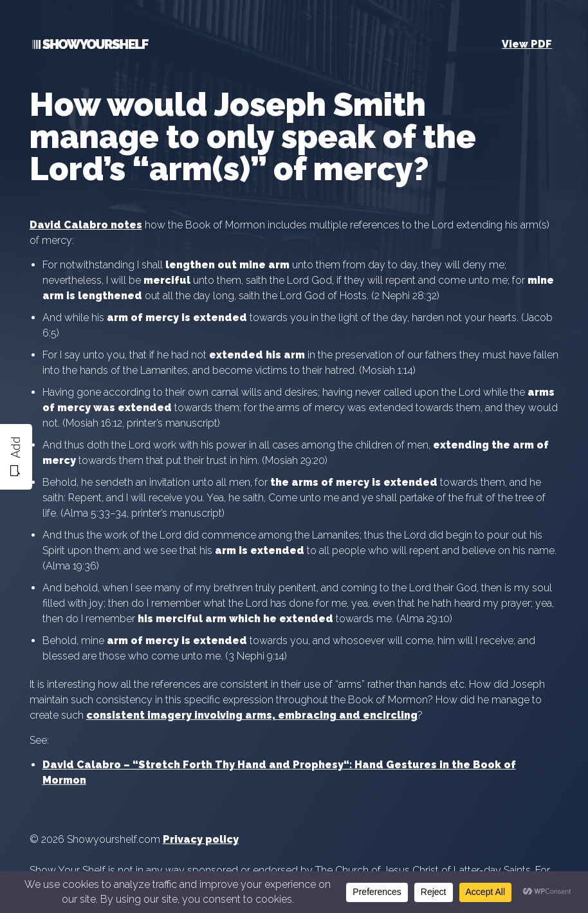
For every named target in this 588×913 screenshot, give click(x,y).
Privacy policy (201, 839)
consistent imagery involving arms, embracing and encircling (252, 715)
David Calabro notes (86, 225)
